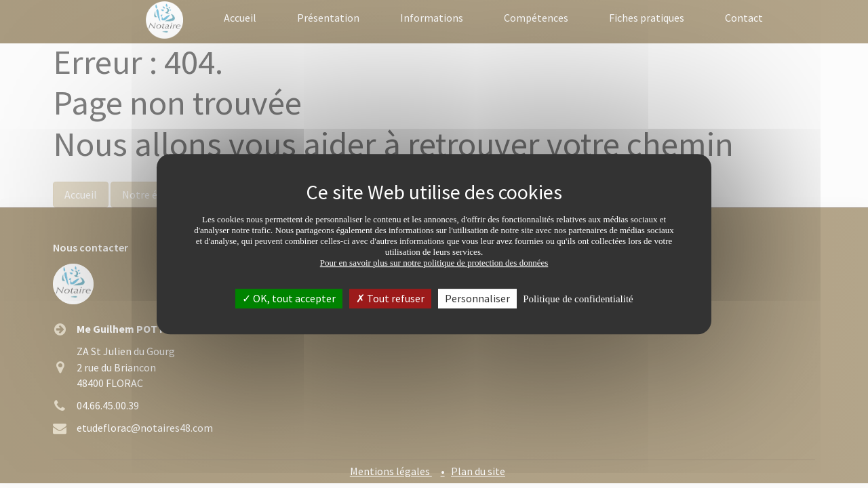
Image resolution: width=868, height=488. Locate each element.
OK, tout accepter (289, 298)
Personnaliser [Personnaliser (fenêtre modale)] (477, 298)
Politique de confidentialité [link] (578, 299)
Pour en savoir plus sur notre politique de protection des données (434, 263)
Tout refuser (390, 298)
